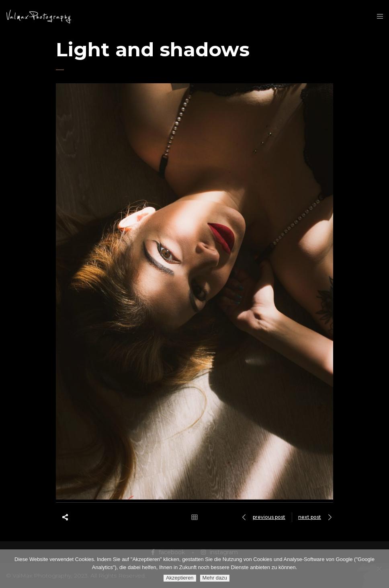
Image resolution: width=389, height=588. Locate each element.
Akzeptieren (180, 578)
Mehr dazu (215, 578)
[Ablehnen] (379, 569)
